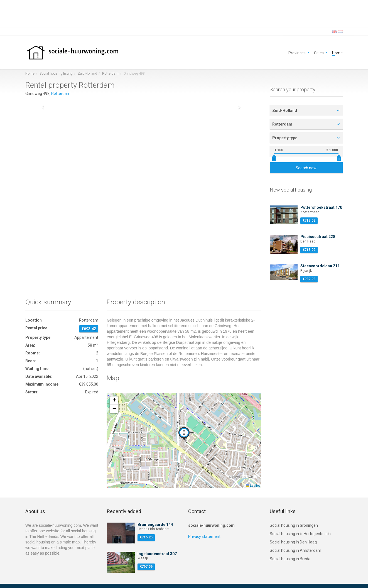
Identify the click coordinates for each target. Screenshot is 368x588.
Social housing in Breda (290, 559)
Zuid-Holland (87, 73)
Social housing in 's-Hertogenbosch (300, 534)
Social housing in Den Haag (293, 542)
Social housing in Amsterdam (295, 550)
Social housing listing (56, 73)
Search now (306, 168)
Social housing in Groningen (294, 525)
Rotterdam (110, 73)
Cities (319, 52)
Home (337, 52)
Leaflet (253, 486)
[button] (184, 434)
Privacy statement (204, 536)
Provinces (297, 52)
